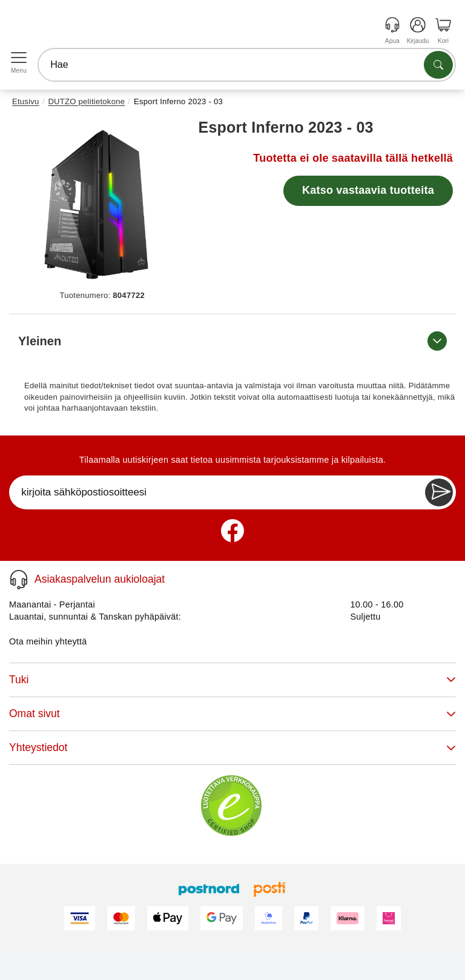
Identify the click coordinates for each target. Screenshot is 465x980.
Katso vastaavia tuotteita (368, 190)
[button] (98, 202)
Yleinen (232, 341)
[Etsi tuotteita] (438, 65)
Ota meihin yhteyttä (48, 641)
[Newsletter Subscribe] (439, 492)
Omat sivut (232, 713)
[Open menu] (19, 58)
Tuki (232, 680)
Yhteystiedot (232, 747)
